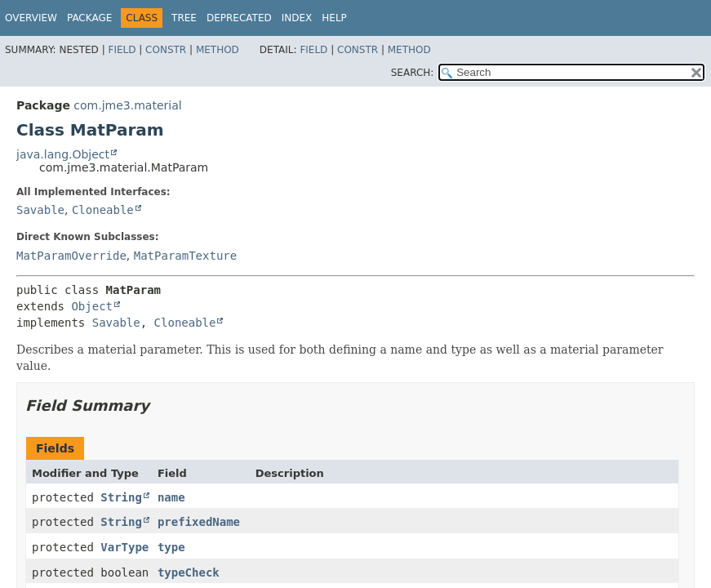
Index (297, 18)
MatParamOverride (71, 256)
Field (122, 50)
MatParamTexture (185, 256)
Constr (166, 50)
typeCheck (189, 572)
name (171, 497)
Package (89, 18)
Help (334, 18)
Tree (184, 18)
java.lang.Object (63, 154)
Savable (40, 210)
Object (92, 306)
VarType (124, 547)
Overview (31, 18)
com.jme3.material (127, 105)
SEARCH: (413, 73)
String (121, 497)
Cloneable (103, 210)
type (171, 547)
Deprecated (239, 18)
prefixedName (199, 522)
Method (218, 50)
